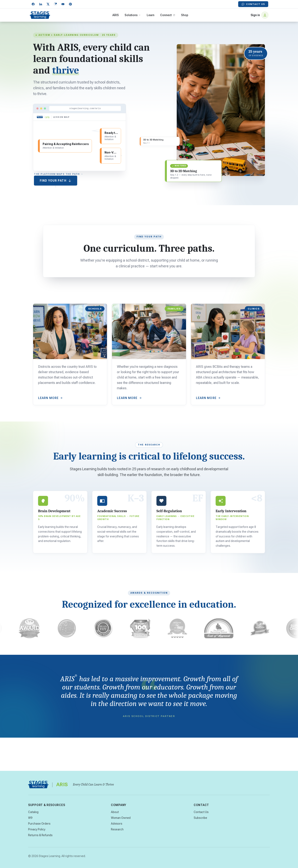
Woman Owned (121, 818)
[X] (48, 4)
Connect (168, 15)
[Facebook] (33, 4)
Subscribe (200, 818)
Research (117, 829)
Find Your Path (56, 181)
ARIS (116, 15)
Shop (185, 15)
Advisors (117, 824)
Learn (151, 15)
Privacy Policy (37, 829)
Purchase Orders (39, 824)
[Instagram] (55, 4)
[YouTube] (63, 4)
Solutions (133, 15)
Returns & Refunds (40, 835)
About (115, 812)
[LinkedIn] (41, 4)
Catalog (33, 812)
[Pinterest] (70, 4)
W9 (30, 818)
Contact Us (253, 4)
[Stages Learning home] (40, 15)
